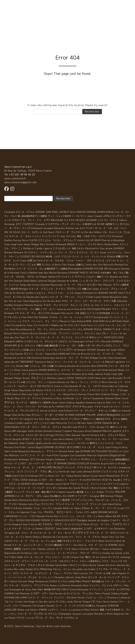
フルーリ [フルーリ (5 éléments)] (99, 305)
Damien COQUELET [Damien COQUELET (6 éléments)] (45, 529)
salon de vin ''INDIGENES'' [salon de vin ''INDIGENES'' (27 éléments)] (19, 362)
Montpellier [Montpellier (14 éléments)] (90, 293)
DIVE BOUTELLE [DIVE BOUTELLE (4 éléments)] (45, 386)
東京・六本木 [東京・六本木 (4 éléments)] (83, 236)
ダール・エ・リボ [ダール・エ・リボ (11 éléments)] (88, 386)
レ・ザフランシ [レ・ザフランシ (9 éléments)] (50, 451)
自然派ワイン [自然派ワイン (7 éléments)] (112, 224)
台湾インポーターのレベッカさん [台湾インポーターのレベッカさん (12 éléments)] (95, 345)
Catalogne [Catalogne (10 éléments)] (10, 212)
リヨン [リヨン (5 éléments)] (36, 553)
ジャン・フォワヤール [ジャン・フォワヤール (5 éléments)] (79, 443)
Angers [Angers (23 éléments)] (78, 293)
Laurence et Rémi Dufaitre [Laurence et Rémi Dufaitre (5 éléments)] (85, 610)
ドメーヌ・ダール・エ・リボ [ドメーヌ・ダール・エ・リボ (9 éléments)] (26, 467)
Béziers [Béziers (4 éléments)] (60, 480)
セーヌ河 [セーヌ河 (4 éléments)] (75, 313)
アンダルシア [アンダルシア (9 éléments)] (76, 419)
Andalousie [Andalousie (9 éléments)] (125, 467)
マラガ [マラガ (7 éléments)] (97, 407)
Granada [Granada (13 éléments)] (40, 224)
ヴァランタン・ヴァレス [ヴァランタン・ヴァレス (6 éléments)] (53, 504)
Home (23, 22)
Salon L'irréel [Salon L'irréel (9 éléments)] (11, 451)
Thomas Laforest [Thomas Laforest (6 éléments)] (46, 549)
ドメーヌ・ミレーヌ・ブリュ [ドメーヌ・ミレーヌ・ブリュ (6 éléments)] (38, 557)
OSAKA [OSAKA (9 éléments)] (53, 581)
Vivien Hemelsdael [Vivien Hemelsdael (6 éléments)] (117, 358)
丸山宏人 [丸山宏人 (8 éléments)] (118, 480)
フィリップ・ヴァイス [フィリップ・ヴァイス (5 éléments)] (24, 492)
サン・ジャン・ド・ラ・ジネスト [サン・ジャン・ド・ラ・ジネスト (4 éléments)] (85, 537)
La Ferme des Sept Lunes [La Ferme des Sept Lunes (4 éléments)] (69, 472)
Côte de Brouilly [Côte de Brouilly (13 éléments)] (80, 354)
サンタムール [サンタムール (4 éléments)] (48, 265)
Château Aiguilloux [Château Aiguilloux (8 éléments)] (76, 403)
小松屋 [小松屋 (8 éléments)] (50, 366)
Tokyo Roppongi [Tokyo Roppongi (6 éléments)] (31, 301)
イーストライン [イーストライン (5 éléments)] (79, 216)
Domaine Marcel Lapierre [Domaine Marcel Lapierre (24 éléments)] (107, 431)
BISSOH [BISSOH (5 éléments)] (97, 472)
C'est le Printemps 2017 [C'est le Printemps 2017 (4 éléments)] (32, 476)
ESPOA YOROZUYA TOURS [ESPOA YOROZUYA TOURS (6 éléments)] (81, 378)
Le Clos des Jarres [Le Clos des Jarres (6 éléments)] (45, 602)
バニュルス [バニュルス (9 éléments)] (99, 325)
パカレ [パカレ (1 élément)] (40, 512)
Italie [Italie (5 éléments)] (28, 415)
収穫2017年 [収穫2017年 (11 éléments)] (122, 256)
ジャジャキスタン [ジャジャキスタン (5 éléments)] (42, 325)
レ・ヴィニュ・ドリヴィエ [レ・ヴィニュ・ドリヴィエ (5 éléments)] (88, 382)
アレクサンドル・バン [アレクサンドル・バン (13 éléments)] (23, 309)
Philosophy (42, 22)
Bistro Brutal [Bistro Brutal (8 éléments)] (89, 565)
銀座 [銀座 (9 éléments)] (102, 610)
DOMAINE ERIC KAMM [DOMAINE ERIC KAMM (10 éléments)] (16, 598)
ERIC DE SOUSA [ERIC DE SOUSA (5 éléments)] (12, 232)
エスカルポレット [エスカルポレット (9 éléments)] (62, 248)
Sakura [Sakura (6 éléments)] (123, 220)
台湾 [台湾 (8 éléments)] (30, 260)
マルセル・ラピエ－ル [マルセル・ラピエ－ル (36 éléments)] (54, 524)
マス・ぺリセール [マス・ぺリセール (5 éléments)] (97, 573)
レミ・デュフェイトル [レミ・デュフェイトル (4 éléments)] (95, 484)
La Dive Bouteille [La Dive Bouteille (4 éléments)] (70, 386)
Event (97, 22)
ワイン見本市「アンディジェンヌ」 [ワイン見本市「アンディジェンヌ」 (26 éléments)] (75, 500)
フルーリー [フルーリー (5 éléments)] (9, 602)
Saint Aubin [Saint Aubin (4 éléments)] (87, 423)
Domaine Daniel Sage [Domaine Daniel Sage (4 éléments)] (69, 451)
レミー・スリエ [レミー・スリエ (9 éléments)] (66, 293)
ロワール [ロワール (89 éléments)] (71, 350)
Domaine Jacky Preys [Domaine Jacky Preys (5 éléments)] (30, 504)
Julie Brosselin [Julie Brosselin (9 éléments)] (115, 378)
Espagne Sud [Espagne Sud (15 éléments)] (67, 455)
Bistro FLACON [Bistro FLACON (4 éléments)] (30, 240)
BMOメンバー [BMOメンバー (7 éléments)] (96, 337)
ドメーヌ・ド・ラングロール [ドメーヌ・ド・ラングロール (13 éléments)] (32, 614)
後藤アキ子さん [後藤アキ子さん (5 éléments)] (64, 541)
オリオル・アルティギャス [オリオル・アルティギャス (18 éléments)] (30, 565)
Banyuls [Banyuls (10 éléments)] (8, 333)
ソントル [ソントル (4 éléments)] (30, 618)
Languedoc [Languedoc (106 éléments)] (76, 528)
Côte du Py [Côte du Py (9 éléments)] (49, 407)
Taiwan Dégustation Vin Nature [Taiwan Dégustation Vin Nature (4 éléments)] (27, 390)
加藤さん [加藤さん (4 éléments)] (81, 265)
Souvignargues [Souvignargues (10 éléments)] (101, 317)
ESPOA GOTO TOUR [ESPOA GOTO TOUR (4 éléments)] (114, 337)
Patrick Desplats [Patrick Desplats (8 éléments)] (13, 439)
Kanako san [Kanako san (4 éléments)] (109, 553)
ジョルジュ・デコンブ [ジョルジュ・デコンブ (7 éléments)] (46, 293)
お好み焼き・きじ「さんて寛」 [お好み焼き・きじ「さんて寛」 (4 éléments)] (115, 273)
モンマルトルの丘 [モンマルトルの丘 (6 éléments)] (66, 581)
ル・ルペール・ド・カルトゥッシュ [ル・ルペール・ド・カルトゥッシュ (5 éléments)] (74, 370)
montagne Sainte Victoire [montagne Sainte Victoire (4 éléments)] (30, 431)
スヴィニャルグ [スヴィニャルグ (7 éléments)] (41, 423)
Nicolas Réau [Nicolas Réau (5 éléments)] (14, 398)
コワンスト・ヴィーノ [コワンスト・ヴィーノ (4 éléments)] (36, 382)
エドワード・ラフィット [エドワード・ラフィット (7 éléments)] (41, 598)
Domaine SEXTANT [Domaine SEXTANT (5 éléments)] (87, 350)
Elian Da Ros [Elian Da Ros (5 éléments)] (19, 415)
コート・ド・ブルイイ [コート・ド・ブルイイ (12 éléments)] (75, 285)
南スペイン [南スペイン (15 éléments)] (52, 492)
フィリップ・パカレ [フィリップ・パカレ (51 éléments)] (36, 471)
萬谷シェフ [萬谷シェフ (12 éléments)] (119, 488)
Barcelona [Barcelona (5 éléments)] (63, 273)
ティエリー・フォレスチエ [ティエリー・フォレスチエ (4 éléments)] (85, 541)
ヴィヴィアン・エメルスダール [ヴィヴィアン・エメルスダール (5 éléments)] (104, 590)
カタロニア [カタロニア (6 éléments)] (17, 220)
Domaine (65, 22)
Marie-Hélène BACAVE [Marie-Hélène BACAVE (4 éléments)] (109, 516)
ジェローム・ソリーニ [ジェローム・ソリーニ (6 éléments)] (96, 598)
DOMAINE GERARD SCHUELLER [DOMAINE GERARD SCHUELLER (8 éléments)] (73, 463)
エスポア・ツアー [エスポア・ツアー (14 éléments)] (40, 593)
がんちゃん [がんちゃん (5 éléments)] (111, 565)
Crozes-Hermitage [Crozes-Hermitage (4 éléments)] (25, 602)
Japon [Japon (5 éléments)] (46, 496)
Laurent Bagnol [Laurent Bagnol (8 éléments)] (35, 447)
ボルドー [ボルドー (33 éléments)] (27, 439)
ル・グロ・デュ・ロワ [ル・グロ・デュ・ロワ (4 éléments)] (43, 329)
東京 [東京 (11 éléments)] (102, 496)
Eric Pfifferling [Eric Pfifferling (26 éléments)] (43, 569)
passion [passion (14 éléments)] (33, 370)
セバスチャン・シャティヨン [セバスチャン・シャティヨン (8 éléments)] (39, 252)
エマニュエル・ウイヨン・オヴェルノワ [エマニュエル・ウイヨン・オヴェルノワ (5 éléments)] (57, 240)
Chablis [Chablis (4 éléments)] (92, 569)
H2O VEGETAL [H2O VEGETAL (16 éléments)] (104, 480)
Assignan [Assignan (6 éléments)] (94, 496)
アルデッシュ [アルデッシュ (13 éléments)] (77, 484)
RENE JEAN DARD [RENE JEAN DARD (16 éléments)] (95, 321)
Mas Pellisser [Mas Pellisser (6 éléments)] (105, 285)
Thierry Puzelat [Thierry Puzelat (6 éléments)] (102, 594)
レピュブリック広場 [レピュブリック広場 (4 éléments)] (19, 350)
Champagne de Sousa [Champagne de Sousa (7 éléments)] (20, 589)
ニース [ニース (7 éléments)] (79, 305)
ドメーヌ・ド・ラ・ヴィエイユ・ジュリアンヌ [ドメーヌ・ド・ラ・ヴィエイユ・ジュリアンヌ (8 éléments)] (65, 337)
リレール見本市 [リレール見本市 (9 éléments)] (84, 224)
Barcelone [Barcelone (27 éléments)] (57, 220)
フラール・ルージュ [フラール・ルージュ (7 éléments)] (15, 537)
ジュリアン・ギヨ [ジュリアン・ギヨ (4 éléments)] (62, 598)
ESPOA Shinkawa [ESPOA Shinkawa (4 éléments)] (29, 480)
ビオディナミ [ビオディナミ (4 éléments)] (112, 484)
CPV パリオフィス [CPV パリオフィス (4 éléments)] (65, 277)
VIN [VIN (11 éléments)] (33, 374)
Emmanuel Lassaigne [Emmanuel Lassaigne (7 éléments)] (42, 228)
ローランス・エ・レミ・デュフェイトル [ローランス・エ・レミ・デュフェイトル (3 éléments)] (87, 257)
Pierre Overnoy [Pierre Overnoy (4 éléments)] (109, 382)
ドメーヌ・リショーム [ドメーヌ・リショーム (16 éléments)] (23, 529)
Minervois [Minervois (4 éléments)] (92, 455)
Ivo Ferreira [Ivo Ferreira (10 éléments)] (93, 435)
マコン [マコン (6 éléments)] (64, 257)
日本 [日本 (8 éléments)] (108, 573)
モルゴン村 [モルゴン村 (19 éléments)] (90, 467)
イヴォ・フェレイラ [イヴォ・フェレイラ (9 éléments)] (112, 561)
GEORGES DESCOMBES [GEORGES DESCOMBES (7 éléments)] (33, 484)
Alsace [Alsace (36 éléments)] (111, 256)
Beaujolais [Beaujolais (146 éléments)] (113, 415)
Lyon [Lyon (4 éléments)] (105, 504)
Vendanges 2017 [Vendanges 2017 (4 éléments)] (27, 459)
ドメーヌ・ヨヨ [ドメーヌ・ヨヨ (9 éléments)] (116, 366)
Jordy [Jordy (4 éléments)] (70, 602)
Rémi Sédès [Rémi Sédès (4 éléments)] (17, 557)
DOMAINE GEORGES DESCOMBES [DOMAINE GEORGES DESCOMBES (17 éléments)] (62, 447)
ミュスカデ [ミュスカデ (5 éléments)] (69, 220)
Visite (83, 22)
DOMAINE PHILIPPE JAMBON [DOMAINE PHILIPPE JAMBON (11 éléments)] (91, 415)
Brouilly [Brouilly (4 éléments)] (20, 366)
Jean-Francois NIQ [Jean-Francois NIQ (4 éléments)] (32, 524)
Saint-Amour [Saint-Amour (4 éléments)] (24, 244)
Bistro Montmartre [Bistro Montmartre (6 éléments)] (22, 500)
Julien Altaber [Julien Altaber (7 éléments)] (26, 569)
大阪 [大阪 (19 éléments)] (114, 301)
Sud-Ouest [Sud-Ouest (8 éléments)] (49, 232)
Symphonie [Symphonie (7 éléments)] (81, 455)
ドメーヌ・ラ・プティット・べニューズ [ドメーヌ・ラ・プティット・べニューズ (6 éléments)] (69, 297)
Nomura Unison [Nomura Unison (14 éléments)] (44, 374)
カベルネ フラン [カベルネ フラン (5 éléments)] (93, 342)
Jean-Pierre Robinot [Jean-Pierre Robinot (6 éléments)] (63, 439)
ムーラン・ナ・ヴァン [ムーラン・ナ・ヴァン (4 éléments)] (65, 252)
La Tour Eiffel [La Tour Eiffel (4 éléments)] (26, 317)
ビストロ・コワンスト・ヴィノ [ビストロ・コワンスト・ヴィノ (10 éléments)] (72, 390)
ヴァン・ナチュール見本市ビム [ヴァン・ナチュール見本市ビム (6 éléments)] (86, 561)
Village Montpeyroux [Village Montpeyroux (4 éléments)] (38, 581)
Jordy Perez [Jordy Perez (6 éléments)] (81, 577)
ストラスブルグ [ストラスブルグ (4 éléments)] (75, 524)
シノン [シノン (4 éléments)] (51, 577)
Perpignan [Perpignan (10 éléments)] (102, 606)
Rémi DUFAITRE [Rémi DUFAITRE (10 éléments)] (99, 366)
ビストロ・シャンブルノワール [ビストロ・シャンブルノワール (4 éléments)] (51, 350)
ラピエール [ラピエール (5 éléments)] (88, 305)
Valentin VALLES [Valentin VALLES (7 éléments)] (60, 419)
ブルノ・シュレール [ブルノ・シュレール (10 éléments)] (112, 333)
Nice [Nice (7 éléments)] (16, 569)
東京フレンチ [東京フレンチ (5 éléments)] (116, 427)
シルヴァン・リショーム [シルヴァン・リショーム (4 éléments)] (59, 610)
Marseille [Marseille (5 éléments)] (106, 342)
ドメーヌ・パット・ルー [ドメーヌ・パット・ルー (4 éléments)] (51, 394)
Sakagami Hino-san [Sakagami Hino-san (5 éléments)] (60, 313)
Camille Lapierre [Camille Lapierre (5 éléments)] (24, 423)
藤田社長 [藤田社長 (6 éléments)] (54, 346)
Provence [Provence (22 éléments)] (113, 597)
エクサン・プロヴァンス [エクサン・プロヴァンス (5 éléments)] (86, 439)
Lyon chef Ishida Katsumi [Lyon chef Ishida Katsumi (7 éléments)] (104, 370)
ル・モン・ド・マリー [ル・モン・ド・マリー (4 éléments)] (108, 439)
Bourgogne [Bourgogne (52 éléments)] (75, 268)
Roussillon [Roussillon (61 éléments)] (113, 476)
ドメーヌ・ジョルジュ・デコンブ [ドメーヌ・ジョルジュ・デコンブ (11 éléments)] (26, 585)
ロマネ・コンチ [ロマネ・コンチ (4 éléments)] (12, 261)
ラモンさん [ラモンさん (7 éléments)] (13, 317)
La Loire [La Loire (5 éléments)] (121, 508)
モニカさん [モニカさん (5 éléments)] (61, 602)
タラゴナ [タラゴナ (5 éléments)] (21, 618)
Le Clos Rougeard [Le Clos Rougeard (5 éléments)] (13, 524)
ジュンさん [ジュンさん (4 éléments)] (77, 329)
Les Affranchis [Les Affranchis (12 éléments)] (63, 329)
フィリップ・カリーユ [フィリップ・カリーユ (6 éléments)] (20, 374)
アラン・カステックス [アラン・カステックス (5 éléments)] (101, 236)
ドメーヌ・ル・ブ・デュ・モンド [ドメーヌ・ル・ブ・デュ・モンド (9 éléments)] (54, 533)
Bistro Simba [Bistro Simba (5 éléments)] (32, 537)
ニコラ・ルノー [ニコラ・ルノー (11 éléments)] (48, 309)
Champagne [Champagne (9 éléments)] (78, 341)
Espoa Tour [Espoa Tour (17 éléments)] (78, 557)
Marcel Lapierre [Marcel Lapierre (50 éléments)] (115, 362)
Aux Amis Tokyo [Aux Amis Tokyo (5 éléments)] (42, 419)
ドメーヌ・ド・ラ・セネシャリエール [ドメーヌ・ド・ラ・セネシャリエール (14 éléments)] (109, 533)
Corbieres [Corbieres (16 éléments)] (125, 598)
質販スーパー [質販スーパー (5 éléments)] (103, 277)
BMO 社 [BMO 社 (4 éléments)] (16, 346)
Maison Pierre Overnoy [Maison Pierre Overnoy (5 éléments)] (75, 394)
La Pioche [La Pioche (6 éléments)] (50, 476)
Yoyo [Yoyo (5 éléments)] (102, 248)
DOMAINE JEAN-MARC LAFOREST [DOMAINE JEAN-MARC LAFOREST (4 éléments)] (52, 212)
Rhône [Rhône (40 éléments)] (71, 244)
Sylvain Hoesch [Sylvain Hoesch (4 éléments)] (98, 476)
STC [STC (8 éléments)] (17, 313)
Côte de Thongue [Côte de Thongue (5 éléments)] (82, 602)
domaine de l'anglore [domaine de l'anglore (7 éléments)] (99, 520)
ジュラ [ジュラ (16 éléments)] (105, 472)
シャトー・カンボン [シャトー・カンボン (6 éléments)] (62, 557)
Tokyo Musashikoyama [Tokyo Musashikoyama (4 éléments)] (21, 329)
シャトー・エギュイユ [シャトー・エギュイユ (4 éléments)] (114, 305)
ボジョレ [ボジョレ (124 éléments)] (10, 402)
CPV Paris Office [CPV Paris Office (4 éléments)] (63, 435)
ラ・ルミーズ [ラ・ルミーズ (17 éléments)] (49, 463)
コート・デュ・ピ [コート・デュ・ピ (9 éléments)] (110, 390)
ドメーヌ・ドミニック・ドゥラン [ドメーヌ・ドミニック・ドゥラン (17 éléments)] (47, 289)
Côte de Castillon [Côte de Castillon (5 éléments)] (25, 293)
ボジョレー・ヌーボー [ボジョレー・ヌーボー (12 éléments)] (43, 415)
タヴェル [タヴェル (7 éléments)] (53, 614)
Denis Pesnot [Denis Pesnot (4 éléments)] (78, 598)
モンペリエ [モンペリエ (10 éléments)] (114, 557)
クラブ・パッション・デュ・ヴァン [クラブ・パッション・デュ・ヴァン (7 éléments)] (41, 321)
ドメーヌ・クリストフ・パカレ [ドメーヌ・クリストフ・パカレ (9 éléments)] (107, 354)
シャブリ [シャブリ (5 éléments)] (24, 455)
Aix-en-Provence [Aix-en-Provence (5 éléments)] (63, 374)
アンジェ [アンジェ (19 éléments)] (110, 492)
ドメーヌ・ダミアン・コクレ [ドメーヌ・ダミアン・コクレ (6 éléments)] (29, 496)
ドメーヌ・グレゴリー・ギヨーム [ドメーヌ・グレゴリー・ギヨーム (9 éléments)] (90, 411)
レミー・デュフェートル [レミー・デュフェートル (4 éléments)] (102, 459)
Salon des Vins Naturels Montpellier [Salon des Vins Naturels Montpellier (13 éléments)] (107, 265)
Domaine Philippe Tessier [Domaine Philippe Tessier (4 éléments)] (17, 378)
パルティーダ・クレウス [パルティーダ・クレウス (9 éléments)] (68, 232)
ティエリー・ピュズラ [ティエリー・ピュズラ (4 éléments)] (86, 244)
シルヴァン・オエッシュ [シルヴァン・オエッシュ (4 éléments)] (83, 333)
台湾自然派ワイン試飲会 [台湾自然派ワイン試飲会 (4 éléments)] (56, 269)
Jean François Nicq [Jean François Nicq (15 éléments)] (116, 447)
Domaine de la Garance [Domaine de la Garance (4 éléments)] (79, 366)
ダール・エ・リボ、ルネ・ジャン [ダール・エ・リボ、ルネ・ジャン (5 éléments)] (111, 228)
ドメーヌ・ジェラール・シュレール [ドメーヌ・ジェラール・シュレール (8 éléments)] (86, 362)
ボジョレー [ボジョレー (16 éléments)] (96, 549)
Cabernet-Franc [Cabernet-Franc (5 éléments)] (28, 512)
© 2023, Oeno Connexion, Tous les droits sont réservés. (38, 626)
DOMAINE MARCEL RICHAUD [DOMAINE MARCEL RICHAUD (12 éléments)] (84, 273)
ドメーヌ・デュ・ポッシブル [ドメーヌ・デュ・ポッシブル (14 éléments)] (35, 313)
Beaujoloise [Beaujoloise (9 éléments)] (116, 297)
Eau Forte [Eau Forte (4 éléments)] (38, 261)
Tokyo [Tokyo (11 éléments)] (30, 325)
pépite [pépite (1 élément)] (54, 541)
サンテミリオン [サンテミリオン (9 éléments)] (72, 325)
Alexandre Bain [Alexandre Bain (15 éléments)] (80, 585)
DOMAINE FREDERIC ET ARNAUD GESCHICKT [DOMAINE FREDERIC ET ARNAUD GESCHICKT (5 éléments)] (53, 520)
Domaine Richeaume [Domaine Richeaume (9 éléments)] (56, 244)
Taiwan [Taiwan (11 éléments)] (101, 565)
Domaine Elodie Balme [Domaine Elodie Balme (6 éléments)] (25, 281)
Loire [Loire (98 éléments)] (15, 476)
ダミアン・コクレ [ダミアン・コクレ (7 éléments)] (87, 427)
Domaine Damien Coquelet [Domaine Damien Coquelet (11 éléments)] (58, 431)
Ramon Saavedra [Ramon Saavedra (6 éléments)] (67, 492)
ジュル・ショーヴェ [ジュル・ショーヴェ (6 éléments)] (43, 508)
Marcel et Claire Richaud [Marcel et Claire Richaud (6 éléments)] (72, 321)
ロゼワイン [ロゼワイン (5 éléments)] (118, 585)
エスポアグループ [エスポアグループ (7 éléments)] (55, 224)
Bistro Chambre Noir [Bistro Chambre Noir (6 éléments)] (102, 488)
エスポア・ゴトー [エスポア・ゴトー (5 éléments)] (47, 480)
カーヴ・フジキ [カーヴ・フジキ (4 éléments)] (63, 549)
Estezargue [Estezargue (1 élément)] (62, 443)
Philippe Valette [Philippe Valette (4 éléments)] (47, 277)
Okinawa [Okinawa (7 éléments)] (88, 472)
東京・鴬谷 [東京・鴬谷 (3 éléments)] (40, 492)
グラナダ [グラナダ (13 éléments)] (77, 407)
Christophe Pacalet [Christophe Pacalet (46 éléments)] (99, 309)
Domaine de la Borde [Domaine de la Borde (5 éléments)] (68, 281)
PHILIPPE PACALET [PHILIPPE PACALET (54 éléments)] (53, 467)
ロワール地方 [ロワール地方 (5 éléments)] (91, 512)
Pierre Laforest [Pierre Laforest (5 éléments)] (21, 333)
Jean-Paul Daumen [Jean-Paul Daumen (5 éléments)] (14, 354)
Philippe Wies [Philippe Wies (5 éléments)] (38, 244)
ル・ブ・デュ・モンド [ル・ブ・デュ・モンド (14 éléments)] (52, 618)
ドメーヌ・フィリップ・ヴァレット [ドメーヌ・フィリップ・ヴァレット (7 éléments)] (83, 504)
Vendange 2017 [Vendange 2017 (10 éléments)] (13, 224)
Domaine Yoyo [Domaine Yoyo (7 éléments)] (79, 435)
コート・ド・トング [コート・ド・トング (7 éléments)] (66, 606)
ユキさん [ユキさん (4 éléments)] (30, 435)
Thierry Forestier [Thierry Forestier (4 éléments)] (80, 549)
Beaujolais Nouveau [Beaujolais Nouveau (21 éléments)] (30, 451)
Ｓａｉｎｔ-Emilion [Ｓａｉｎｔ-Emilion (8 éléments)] (94, 492)
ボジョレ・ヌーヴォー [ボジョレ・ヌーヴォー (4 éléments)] (101, 524)
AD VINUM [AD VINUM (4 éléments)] (96, 240)
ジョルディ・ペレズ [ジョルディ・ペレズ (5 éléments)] (119, 520)
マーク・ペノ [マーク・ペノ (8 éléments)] (33, 337)
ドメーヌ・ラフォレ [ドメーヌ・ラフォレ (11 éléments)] (31, 398)
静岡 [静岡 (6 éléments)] (39, 265)
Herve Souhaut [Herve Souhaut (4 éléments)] (111, 602)
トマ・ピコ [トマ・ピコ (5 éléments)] (70, 224)
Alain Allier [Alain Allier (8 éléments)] (37, 589)
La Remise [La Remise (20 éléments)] (64, 585)
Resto (111, 22)
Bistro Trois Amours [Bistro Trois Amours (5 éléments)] (65, 265)
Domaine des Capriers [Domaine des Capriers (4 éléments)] (37, 297)
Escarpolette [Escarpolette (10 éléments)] (19, 325)
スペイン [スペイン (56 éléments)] (80, 277)
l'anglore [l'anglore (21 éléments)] (28, 419)
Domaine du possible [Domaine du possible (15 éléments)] (102, 463)
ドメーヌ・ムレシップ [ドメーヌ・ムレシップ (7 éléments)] (24, 545)
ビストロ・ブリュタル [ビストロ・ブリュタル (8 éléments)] (82, 593)
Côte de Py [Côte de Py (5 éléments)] (10, 293)
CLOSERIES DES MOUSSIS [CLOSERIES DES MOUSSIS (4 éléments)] (32, 257)
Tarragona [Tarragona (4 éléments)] (9, 533)
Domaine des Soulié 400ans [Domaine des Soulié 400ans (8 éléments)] (111, 350)
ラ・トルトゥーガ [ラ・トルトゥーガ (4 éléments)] (73, 480)
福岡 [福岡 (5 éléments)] (37, 309)
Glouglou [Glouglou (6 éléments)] (52, 281)
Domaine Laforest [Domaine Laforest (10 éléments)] (64, 577)
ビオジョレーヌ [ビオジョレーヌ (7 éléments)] (12, 488)
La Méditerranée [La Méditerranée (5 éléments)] (35, 273)
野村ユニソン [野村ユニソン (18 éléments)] (97, 443)
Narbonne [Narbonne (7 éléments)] (9, 313)
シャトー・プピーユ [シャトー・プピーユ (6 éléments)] (86, 261)
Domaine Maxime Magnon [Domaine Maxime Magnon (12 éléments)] (28, 305)
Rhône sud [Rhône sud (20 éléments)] (23, 610)
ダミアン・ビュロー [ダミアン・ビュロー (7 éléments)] (34, 354)
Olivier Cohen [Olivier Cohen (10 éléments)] (58, 403)
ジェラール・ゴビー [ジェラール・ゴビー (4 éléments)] (68, 346)
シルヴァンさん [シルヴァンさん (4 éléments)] (29, 549)
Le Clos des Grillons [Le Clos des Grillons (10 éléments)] (91, 232)
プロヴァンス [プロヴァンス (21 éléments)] (74, 289)
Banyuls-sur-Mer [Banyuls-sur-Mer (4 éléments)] (66, 382)
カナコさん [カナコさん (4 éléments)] (71, 236)
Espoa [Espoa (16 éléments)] (49, 354)
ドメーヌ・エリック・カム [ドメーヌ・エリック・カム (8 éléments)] (30, 269)
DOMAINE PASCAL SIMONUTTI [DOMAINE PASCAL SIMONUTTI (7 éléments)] (99, 329)
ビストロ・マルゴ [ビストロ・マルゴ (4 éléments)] (114, 443)
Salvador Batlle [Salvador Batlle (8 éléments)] (61, 508)
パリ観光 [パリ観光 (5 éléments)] (112, 411)
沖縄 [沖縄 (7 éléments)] (84, 289)
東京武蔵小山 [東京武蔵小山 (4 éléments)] (98, 581)
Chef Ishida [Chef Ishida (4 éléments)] (93, 289)
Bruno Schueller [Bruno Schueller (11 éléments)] (24, 508)
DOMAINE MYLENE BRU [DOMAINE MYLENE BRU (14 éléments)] (96, 269)
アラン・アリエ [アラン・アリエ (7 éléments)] (120, 309)
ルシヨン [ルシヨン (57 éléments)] (92, 285)
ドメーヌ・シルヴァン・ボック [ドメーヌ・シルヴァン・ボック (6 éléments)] (22, 386)
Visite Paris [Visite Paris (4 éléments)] (86, 325)
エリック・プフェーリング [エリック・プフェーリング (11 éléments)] (113, 289)
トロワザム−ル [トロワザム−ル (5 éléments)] (71, 618)
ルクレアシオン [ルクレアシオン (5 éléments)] (87, 228)
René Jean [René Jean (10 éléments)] (101, 378)
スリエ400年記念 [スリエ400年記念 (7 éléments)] (101, 313)
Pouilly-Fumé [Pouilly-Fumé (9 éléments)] (110, 374)
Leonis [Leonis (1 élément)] (32, 350)
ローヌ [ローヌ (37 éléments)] (38, 435)
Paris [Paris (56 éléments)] (122, 435)
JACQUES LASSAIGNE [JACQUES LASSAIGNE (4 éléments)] (86, 220)
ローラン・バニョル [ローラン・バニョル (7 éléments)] (26, 265)
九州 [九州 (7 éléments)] (120, 374)
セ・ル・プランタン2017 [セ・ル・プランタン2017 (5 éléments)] (24, 411)
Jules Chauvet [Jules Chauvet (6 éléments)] (119, 573)
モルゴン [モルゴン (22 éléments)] (86, 488)
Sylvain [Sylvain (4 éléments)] (119, 553)
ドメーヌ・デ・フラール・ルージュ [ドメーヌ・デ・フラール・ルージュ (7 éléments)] (32, 541)
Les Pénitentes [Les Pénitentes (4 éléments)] (118, 529)
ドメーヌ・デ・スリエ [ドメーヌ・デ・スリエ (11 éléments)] (93, 447)
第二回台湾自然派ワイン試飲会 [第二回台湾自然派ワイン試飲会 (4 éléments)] (32, 216)
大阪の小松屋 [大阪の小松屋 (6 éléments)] (42, 346)
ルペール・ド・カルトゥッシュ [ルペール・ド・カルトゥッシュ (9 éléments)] (25, 236)
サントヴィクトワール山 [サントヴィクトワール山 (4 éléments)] (53, 236)
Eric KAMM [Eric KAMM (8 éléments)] (69, 496)
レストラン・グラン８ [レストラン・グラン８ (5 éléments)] (108, 220)
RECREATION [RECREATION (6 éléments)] (23, 520)
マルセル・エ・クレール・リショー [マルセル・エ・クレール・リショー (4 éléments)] (66, 317)
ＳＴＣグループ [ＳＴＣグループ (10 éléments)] (104, 569)
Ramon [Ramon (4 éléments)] (106, 297)
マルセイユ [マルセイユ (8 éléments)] (50, 390)
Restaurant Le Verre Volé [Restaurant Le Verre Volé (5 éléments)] (18, 358)
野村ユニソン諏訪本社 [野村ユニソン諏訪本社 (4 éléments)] (94, 419)
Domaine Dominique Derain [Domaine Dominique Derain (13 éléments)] (48, 358)
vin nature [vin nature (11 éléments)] (102, 557)
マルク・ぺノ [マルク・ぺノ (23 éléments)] (51, 305)
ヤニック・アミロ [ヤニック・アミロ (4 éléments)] (27, 516)
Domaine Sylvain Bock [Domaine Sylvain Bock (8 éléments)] (57, 565)
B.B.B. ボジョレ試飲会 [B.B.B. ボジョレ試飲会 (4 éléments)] (116, 419)
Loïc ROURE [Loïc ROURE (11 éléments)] (99, 224)
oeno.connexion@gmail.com (20, 182)
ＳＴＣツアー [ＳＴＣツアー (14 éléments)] (82, 496)
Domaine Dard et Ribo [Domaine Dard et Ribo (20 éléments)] (99, 402)
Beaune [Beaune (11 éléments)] (114, 277)
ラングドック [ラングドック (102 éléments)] (81, 533)
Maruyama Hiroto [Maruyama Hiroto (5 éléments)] (82, 431)
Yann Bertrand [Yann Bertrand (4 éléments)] (70, 427)
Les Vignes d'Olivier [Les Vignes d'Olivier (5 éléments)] (80, 508)
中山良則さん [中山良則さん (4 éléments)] (56, 496)
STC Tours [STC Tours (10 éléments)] (97, 602)
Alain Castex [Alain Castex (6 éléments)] (95, 297)
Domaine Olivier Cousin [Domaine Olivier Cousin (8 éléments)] (117, 398)
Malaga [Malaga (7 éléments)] (115, 394)
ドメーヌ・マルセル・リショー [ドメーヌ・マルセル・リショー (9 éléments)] (59, 260)
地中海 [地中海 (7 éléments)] (47, 589)
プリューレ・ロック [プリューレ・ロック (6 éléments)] (14, 472)
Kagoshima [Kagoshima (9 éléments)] (103, 455)
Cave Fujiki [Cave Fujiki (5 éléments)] (33, 394)
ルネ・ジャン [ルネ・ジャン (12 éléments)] (123, 329)
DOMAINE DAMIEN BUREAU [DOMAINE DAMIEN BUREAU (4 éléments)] (100, 212)
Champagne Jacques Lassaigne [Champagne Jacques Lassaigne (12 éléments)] (76, 614)
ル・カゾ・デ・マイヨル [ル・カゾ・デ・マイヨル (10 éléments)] (77, 358)
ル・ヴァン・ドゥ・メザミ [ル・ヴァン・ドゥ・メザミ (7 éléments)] (37, 220)
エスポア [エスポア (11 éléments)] (29, 341)
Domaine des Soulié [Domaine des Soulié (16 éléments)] (69, 488)
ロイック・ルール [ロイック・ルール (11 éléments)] (97, 577)
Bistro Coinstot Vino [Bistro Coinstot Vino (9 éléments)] (44, 500)
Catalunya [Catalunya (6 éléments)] (9, 423)
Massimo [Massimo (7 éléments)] (9, 447)
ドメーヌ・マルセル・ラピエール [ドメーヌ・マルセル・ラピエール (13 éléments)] (21, 277)
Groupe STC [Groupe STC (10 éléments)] (103, 427)
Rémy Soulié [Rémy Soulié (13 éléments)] (106, 541)
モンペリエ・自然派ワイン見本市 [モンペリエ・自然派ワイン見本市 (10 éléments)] (33, 403)
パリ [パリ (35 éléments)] (37, 618)
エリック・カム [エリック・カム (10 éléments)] (67, 305)
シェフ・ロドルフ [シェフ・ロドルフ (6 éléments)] (83, 398)
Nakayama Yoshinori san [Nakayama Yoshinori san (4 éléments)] (66, 228)
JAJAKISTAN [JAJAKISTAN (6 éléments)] (89, 480)
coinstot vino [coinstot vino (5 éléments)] (50, 443)
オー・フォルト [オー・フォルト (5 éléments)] (76, 512)
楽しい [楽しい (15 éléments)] (52, 472)
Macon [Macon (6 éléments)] (86, 524)
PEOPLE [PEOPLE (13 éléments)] (86, 459)
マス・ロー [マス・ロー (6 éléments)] (60, 476)
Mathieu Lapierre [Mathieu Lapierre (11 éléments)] (57, 378)
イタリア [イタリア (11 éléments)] (88, 317)
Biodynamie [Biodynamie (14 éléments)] (11, 459)
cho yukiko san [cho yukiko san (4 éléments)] (80, 569)
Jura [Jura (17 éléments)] (98, 333)
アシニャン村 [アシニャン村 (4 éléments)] (74, 423)
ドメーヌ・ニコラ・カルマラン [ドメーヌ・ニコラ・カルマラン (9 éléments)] (55, 561)
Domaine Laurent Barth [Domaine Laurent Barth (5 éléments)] (57, 484)
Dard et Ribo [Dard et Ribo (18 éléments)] (19, 394)
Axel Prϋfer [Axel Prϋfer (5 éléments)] (53, 455)
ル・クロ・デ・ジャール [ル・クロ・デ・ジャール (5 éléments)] (96, 545)
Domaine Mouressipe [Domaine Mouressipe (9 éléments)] (52, 285)
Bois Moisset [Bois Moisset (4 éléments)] (51, 273)
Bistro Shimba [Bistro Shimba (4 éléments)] (104, 244)
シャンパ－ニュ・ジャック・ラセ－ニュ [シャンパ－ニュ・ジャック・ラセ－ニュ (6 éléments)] (78, 516)
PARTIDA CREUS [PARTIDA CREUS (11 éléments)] (60, 589)
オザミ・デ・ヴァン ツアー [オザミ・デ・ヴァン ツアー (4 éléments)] (75, 301)
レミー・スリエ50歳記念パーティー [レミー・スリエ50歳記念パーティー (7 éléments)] (54, 545)
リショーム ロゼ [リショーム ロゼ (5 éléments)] (38, 366)
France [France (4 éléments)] (23, 261)
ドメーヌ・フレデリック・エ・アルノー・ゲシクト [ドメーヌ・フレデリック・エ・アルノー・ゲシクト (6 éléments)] (48, 573)
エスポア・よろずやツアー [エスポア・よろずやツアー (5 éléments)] (96, 529)
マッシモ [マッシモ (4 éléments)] (26, 228)
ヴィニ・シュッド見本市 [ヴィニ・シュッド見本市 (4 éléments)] (59, 216)
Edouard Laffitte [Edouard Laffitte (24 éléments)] (14, 341)
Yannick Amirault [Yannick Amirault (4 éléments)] (18, 581)
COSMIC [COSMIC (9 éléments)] (98, 423)
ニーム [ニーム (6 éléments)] (82, 281)
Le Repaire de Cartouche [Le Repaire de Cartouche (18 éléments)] (54, 537)
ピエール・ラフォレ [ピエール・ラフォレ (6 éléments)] (25, 212)
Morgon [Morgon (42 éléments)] (23, 289)
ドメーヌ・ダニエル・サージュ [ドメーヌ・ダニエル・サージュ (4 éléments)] (32, 577)
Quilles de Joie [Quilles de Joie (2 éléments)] (64, 309)
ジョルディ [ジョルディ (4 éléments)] (91, 277)
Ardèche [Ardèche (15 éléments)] (106, 394)
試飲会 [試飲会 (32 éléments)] (17, 549)
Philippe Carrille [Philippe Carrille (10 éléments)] (98, 358)
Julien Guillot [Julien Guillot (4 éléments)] (62, 529)
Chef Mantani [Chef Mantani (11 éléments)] (22, 593)
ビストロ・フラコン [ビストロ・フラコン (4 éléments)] (42, 439)
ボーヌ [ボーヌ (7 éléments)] (89, 281)
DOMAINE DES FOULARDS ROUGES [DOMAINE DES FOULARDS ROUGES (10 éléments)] (99, 451)
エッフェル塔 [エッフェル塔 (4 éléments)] (19, 382)
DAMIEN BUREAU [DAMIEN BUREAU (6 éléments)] (47, 370)
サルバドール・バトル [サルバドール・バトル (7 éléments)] (107, 500)
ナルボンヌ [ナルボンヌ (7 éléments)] (107, 407)
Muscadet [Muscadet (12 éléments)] (88, 407)
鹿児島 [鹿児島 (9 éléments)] (80, 492)
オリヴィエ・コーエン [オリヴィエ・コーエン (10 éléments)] (88, 252)
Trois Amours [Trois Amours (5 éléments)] (51, 585)
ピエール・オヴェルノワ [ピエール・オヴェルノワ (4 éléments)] (46, 342)
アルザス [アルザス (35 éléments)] (117, 524)
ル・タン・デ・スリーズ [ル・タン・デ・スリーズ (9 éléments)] (103, 508)
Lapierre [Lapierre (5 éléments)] (124, 484)
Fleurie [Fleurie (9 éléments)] (12, 618)
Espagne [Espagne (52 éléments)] (82, 520)
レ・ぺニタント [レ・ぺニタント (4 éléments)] (73, 459)
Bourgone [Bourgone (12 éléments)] (115, 269)
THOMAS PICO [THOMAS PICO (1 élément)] (83, 240)
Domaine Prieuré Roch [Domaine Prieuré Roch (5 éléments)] (48, 516)
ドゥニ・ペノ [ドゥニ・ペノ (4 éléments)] (61, 362)
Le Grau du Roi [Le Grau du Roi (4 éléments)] (79, 309)
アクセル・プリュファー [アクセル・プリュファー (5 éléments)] (60, 333)
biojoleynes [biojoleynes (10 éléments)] (98, 398)
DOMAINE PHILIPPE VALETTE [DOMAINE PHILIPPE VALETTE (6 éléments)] (113, 293)
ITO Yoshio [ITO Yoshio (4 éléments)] (103, 386)
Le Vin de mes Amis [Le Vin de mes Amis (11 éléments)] (50, 301)
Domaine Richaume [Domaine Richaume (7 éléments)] (14, 252)
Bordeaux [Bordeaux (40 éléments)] (10, 268)
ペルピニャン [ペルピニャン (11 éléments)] (75, 565)
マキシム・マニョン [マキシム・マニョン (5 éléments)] (62, 569)
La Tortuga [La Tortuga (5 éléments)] (48, 435)
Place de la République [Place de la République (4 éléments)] (113, 240)
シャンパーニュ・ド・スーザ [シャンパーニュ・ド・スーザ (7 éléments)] (54, 553)
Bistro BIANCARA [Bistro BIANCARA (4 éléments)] (61, 354)
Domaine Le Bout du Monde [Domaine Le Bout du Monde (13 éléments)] (58, 398)
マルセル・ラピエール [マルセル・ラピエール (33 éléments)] (56, 512)
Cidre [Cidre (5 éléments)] (76, 573)
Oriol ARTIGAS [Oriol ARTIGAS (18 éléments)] (114, 321)
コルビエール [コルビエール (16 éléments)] (65, 341)
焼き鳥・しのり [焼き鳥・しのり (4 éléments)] (53, 257)
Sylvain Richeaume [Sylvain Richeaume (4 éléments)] (79, 590)
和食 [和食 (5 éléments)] (27, 366)
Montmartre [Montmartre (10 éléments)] (92, 248)
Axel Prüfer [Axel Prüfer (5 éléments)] (20, 447)
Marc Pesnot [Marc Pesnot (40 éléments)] (83, 581)
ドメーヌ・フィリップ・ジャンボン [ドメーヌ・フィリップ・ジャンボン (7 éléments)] (39, 488)
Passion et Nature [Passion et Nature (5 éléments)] (45, 362)
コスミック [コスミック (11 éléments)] (95, 390)
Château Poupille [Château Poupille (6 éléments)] (120, 594)
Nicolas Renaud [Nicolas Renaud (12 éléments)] (39, 333)
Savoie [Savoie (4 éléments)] (103, 252)
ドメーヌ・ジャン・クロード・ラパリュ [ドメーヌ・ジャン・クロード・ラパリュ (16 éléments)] (41, 427)
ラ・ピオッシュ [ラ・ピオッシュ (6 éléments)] (28, 346)
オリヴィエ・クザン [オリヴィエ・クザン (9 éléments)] (100, 301)
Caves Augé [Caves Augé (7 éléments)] (10, 244)
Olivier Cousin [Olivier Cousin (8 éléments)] (21, 370)
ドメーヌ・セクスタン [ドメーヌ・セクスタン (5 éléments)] (108, 468)
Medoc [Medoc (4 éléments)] (121, 370)
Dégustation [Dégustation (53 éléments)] (117, 455)
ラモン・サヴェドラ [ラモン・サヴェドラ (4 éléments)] (109, 435)
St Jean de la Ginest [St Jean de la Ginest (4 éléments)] (47, 411)
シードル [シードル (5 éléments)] (113, 472)
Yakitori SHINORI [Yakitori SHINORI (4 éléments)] (38, 610)
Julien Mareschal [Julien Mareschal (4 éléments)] (58, 423)
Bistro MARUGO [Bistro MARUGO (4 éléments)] (78, 212)
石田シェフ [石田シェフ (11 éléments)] (86, 313)
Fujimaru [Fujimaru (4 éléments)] (52, 382)
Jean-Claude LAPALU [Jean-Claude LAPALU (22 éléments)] (99, 216)
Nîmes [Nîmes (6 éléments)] (116, 244)
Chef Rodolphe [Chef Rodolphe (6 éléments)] (41, 317)
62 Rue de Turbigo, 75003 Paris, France (28, 171)
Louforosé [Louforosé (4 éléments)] (42, 281)
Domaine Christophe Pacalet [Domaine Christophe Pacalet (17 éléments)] (38, 606)
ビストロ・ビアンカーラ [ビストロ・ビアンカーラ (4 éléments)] (107, 261)
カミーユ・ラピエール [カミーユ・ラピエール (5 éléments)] (32, 232)
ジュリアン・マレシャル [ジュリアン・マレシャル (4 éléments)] (101, 585)
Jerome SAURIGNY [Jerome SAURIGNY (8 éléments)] (115, 248)
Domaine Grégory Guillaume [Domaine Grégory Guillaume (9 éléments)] (50, 459)
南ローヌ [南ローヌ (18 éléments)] (90, 557)
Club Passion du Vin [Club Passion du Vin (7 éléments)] (60, 593)
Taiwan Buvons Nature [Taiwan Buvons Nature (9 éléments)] (78, 476)
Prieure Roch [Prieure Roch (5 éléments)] (94, 394)
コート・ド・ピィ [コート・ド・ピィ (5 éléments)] (37, 455)
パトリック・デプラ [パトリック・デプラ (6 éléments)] (74, 468)
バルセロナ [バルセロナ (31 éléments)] (28, 224)
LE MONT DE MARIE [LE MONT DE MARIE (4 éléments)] (65, 415)
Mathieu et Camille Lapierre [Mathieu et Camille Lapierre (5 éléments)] (38, 248)
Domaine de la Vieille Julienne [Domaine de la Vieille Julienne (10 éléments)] (88, 374)
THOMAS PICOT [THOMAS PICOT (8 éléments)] (63, 407)
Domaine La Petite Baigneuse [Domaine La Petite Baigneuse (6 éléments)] (109, 614)
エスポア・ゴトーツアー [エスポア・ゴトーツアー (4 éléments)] (29, 464)
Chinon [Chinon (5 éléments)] (57, 386)
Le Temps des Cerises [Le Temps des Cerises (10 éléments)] (28, 285)
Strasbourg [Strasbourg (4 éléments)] (60, 366)
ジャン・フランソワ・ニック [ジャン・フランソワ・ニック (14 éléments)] (108, 281)
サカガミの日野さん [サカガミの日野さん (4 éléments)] (86, 606)
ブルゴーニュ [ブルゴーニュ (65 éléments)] (38, 378)
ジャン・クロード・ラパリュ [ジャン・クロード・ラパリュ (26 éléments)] (86, 553)
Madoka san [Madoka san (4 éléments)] (57, 325)
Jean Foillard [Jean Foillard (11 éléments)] (65, 411)
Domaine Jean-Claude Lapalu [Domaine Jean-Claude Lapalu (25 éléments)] (25, 443)
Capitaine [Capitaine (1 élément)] (84, 573)
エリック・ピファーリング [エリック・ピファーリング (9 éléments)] (24, 561)
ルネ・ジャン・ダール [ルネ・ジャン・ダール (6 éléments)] (26, 533)
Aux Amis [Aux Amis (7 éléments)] (78, 545)
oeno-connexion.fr (15, 178)
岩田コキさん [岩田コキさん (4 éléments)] (78, 248)
